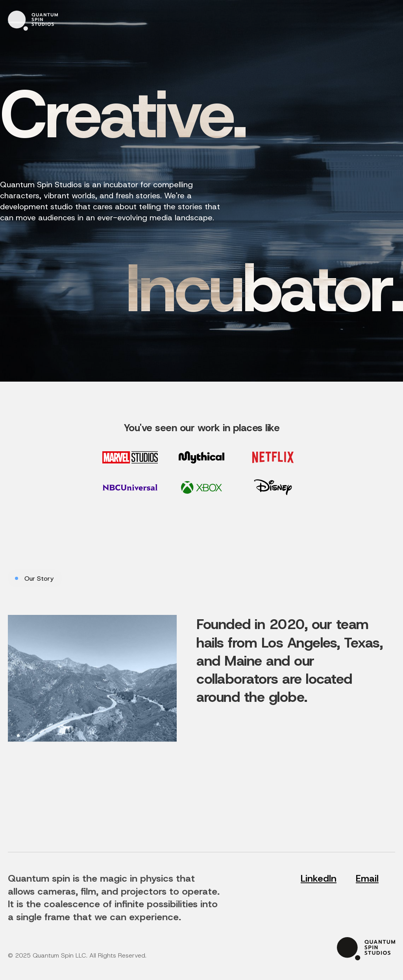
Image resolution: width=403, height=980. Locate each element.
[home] (33, 21)
